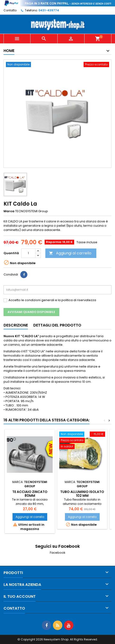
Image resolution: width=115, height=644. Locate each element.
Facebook (58, 553)
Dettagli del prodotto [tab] (57, 325)
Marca (9, 211)
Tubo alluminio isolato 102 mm (82, 494)
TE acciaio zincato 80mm (30, 494)
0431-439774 (49, 10)
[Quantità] (28, 253)
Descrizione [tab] (16, 325)
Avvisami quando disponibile (31, 312)
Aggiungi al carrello (70, 253)
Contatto (10, 10)
